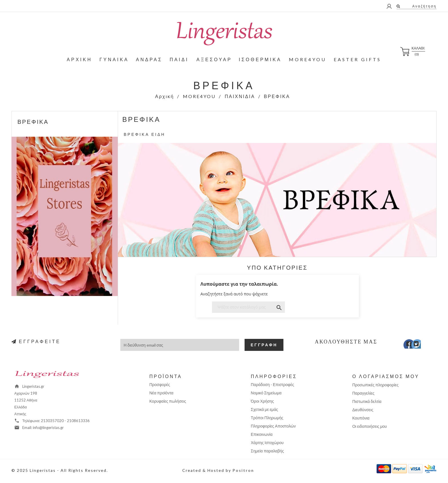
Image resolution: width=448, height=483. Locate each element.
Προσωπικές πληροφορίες (375, 385)
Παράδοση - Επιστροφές (272, 384)
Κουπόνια (361, 418)
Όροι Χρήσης (262, 401)
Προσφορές (160, 384)
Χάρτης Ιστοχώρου (267, 443)
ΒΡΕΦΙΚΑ (33, 122)
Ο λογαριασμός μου (386, 376)
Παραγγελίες (363, 393)
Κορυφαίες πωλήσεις (168, 401)
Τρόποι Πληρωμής (267, 418)
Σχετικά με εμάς (264, 409)
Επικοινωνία (262, 434)
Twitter (413, 345)
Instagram (422, 345)
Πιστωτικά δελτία (367, 401)
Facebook (405, 345)
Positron (243, 470)
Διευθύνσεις (363, 410)
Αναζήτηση (424, 6)
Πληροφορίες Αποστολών (273, 426)
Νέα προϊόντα (161, 393)
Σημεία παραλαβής (267, 451)
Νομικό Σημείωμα (266, 393)
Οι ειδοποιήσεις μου (370, 426)
